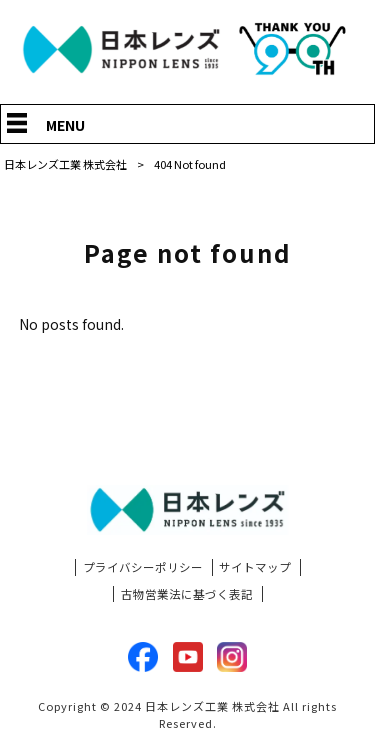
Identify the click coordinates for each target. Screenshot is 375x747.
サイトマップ (255, 567)
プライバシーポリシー (143, 567)
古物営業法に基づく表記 (187, 594)
